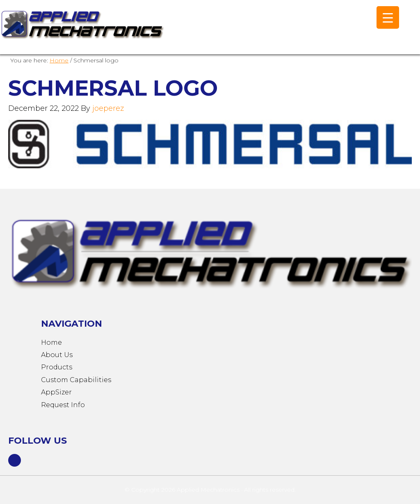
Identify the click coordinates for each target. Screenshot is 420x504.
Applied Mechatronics (82, 31)
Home (51, 342)
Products (57, 367)
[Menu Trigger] (388, 17)
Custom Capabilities (76, 380)
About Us (57, 355)
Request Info (63, 405)
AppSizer (56, 392)
